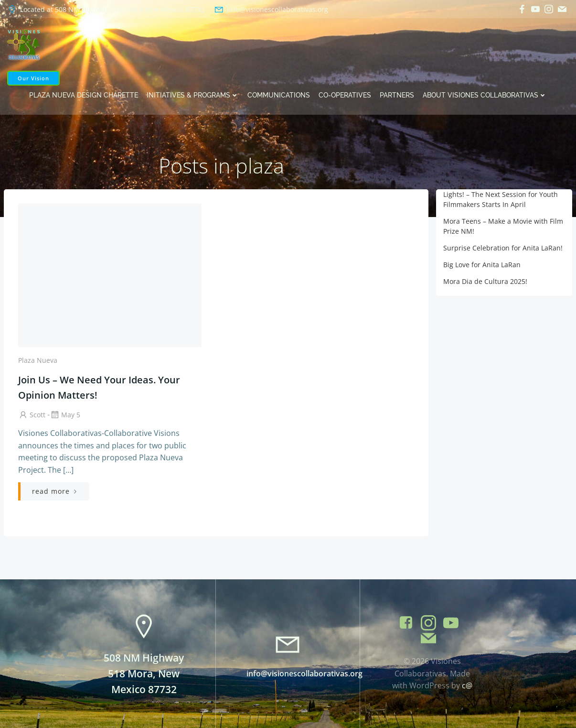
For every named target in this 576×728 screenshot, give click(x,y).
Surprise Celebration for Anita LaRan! (503, 248)
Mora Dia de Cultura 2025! (485, 281)
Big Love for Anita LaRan (482, 265)
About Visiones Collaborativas (485, 95)
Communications (279, 95)
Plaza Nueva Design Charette (84, 95)
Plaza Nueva (38, 360)
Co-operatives (345, 95)
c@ (467, 685)
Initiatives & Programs (193, 95)
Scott (32, 415)
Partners (397, 95)
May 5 (65, 415)
